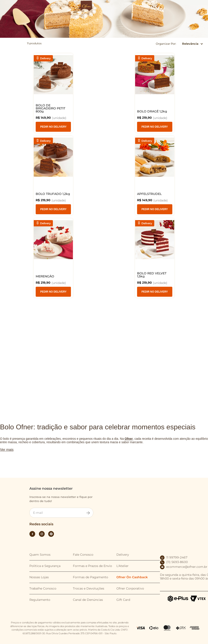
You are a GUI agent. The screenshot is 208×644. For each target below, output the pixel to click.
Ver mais (7, 457)
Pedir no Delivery (21, 127)
